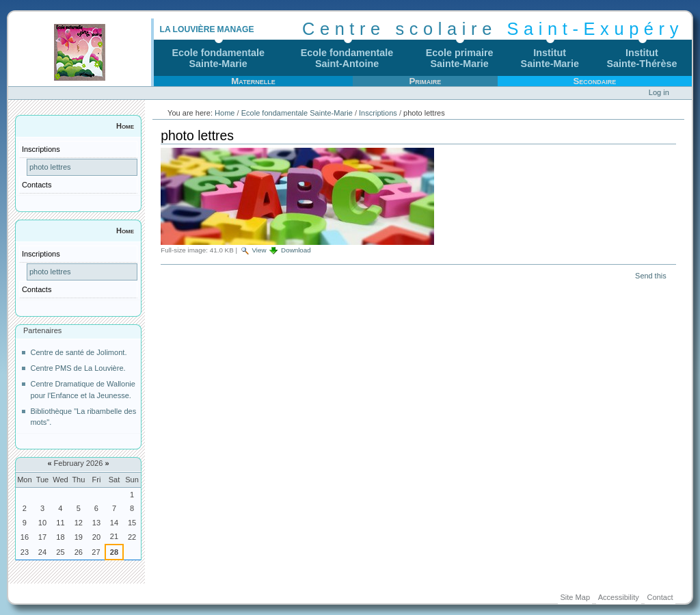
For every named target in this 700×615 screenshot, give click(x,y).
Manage (236, 29)
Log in (659, 92)
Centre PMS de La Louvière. (78, 368)
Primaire (425, 81)
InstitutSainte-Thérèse (642, 58)
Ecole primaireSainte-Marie (460, 58)
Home (125, 126)
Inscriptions (378, 113)
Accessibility (619, 597)
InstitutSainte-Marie (550, 58)
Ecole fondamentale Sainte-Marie (297, 113)
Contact (660, 597)
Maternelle (253, 81)
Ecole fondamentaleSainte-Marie (218, 58)
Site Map (575, 597)
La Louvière (187, 29)
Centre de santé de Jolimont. (78, 352)
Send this (650, 276)
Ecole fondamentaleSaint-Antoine (347, 58)
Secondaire (594, 81)
